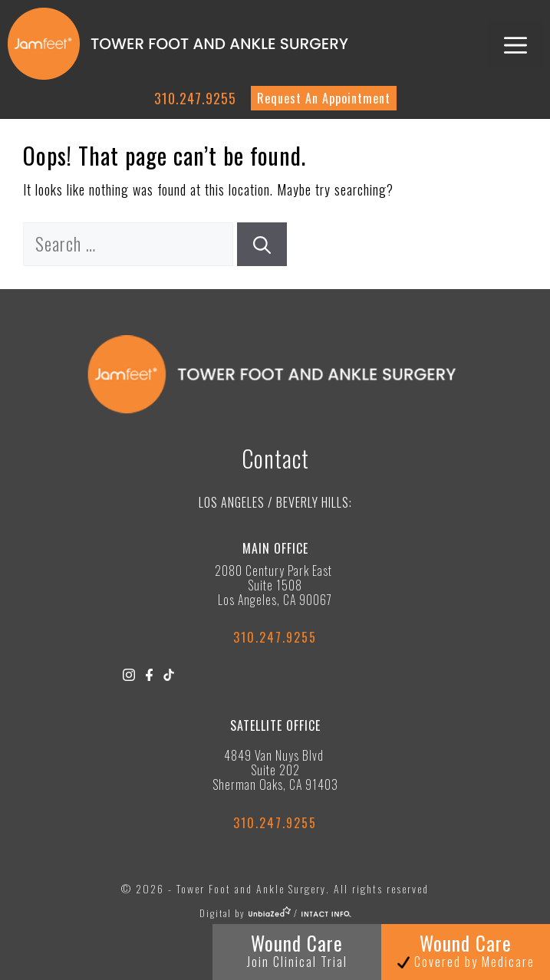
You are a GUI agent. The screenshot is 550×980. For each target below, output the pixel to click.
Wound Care (297, 950)
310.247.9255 (195, 98)
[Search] (262, 244)
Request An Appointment (324, 98)
